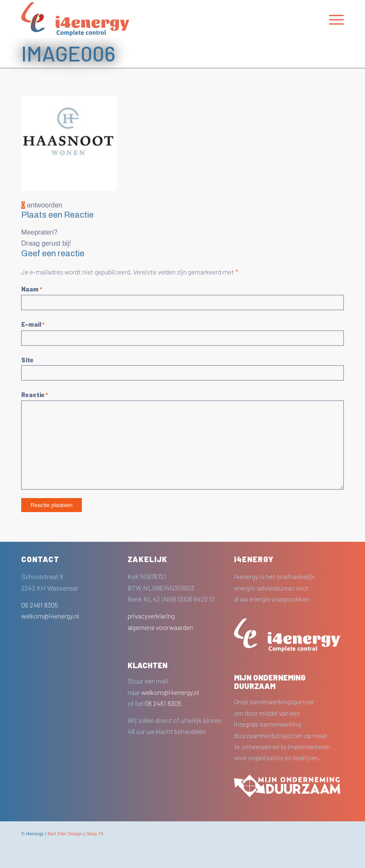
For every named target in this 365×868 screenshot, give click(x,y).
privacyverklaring (151, 616)
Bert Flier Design (65, 834)
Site (27, 360)
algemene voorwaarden (160, 627)
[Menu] (332, 19)
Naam (32, 289)
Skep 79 (95, 834)
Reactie (35, 395)
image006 (68, 53)
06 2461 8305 (40, 605)
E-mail (33, 324)
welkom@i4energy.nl (50, 616)
